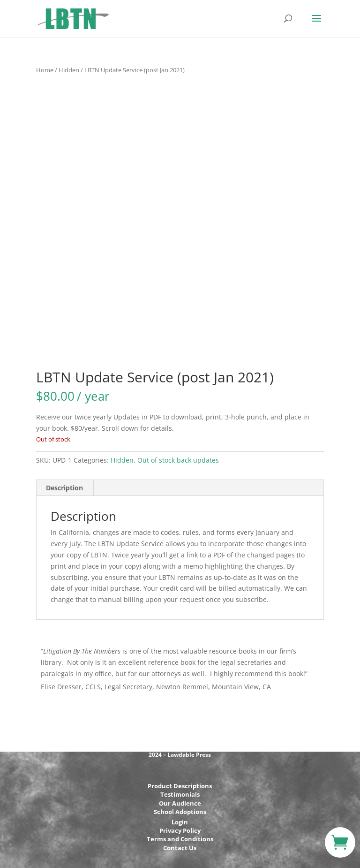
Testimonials (180, 794)
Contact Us (180, 848)
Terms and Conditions (180, 839)
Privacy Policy (180, 830)
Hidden (69, 70)
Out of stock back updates (178, 460)
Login (180, 822)
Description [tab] (64, 488)
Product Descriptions (180, 786)
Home (45, 70)
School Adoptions (180, 812)
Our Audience (180, 803)
